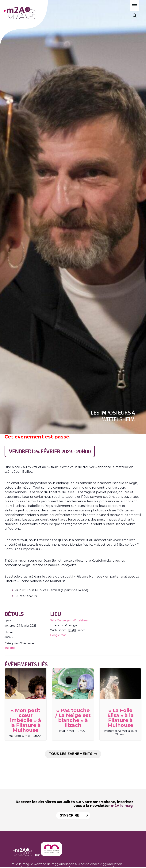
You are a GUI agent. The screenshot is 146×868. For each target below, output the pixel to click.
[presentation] (26, 684)
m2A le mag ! (123, 806)
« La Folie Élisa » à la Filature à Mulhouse (121, 718)
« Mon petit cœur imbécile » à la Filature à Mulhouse (26, 720)
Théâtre (10, 648)
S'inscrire (73, 815)
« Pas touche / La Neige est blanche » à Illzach (73, 718)
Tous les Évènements (71, 754)
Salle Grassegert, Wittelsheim (70, 620)
